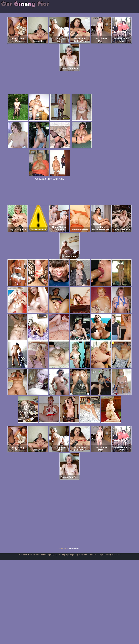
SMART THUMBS (74, 549)
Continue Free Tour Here (50, 179)
